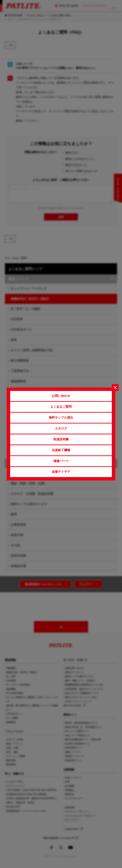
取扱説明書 (61, 439)
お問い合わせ (61, 396)
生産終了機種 (61, 450)
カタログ (61, 428)
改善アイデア (61, 472)
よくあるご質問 (61, 407)
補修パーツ (61, 461)
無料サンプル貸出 (61, 418)
